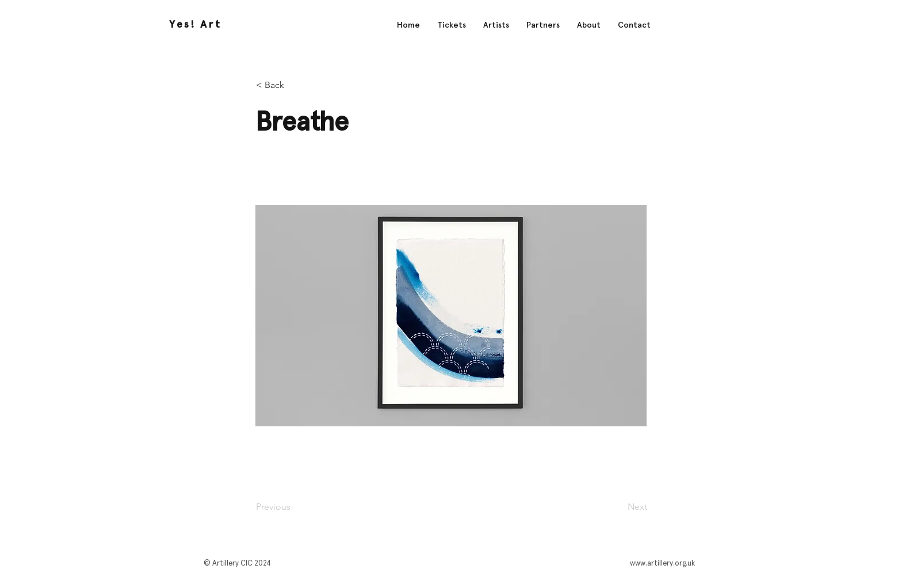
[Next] (618, 507)
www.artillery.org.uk (662, 564)
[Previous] (294, 507)
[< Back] (294, 85)
